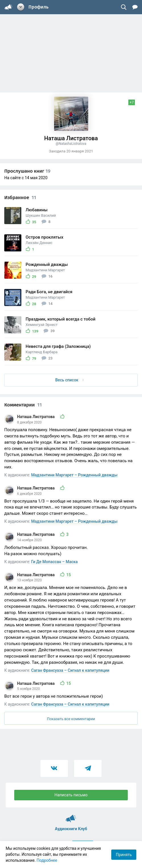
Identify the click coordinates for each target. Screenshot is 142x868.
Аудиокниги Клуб (71, 816)
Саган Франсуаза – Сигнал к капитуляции (70, 670)
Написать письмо (71, 795)
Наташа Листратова (36, 417)
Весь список (69, 380)
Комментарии (23, 405)
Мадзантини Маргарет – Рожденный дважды (74, 475)
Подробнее (47, 860)
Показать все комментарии (71, 719)
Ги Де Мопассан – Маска (55, 562)
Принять (124, 855)
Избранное (20, 198)
